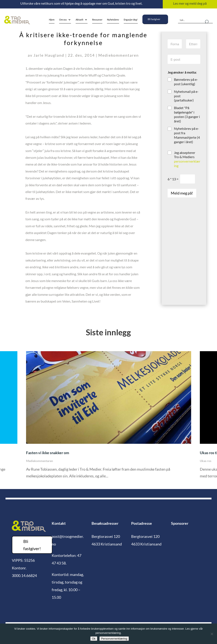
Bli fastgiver (154, 19)
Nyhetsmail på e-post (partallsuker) (186, 96)
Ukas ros (206, 461)
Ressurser (97, 20)
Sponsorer (180, 523)
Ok (94, 639)
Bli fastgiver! (32, 545)
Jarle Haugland (49, 55)
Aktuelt (79, 20)
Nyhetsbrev (113, 20)
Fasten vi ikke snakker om (48, 453)
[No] (212, 634)
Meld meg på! (182, 193)
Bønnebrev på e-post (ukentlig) (186, 82)
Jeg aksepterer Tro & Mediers (187, 159)
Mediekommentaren (119, 55)
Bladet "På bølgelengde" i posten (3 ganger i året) (187, 114)
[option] (109, 418)
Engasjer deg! (131, 20)
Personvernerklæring (114, 639)
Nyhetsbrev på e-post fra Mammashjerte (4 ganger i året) (187, 135)
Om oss (63, 20)
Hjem (52, 20)
